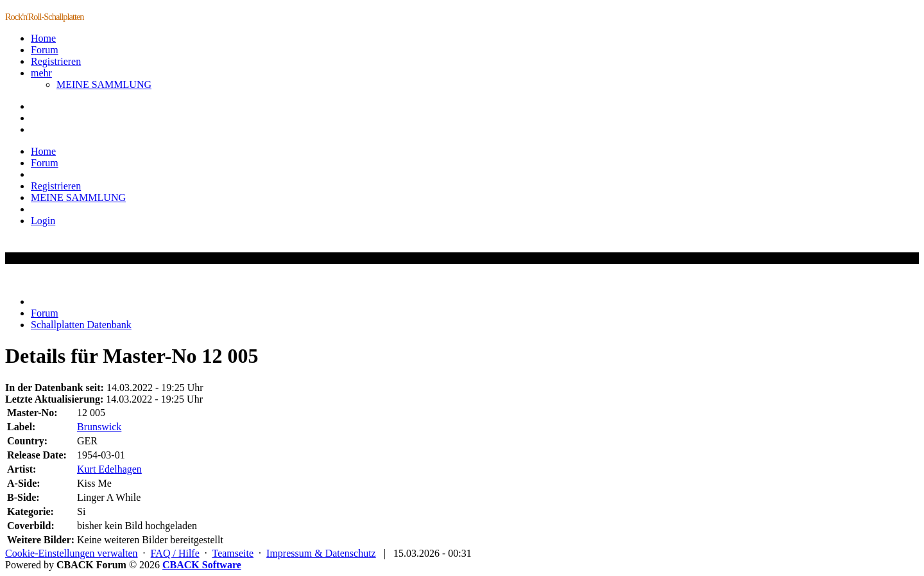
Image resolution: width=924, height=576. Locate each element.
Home (43, 38)
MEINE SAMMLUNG (104, 84)
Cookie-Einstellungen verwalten (72, 553)
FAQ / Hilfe (175, 553)
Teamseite (233, 553)
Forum (45, 50)
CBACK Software (202, 565)
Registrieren (56, 61)
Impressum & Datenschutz (321, 553)
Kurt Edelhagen (109, 469)
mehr (41, 73)
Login (43, 221)
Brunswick (99, 427)
